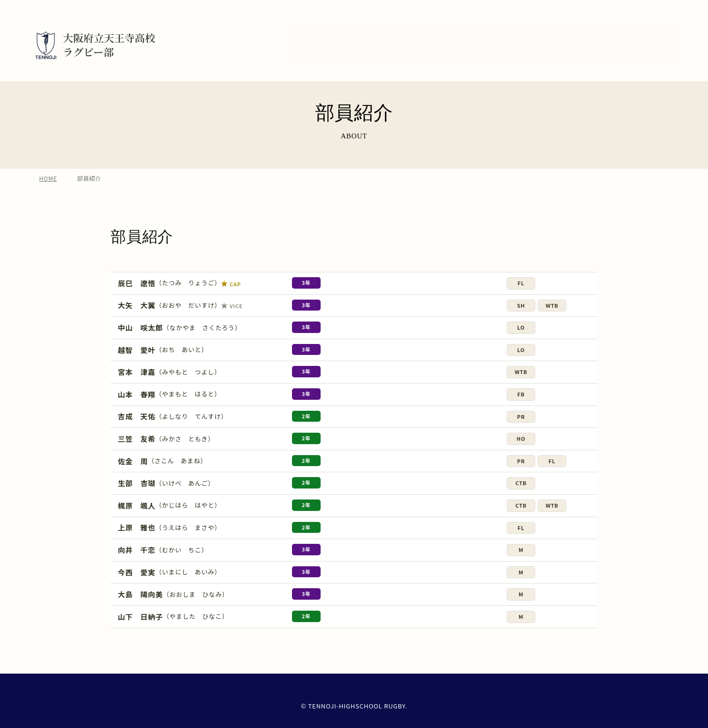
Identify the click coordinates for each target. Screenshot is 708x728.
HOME (48, 186)
